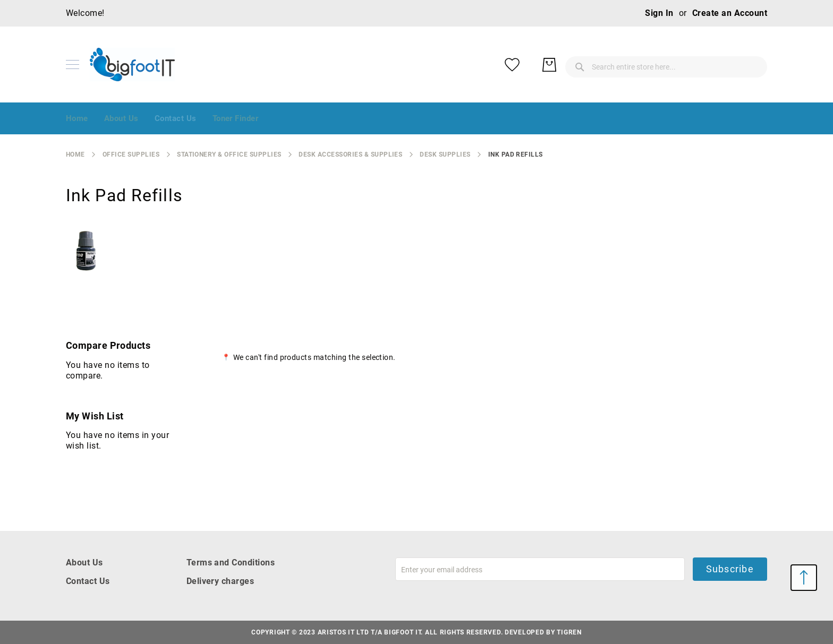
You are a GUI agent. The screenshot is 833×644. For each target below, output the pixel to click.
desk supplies (445, 154)
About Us (84, 563)
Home (75, 154)
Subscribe (730, 569)
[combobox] (581, 65)
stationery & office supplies (229, 154)
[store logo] (132, 65)
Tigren (569, 632)
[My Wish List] (714, 65)
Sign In (659, 13)
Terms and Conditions (231, 563)
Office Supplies (131, 154)
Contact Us (88, 581)
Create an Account (730, 13)
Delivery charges (220, 581)
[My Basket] (751, 65)
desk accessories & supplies (350, 154)
